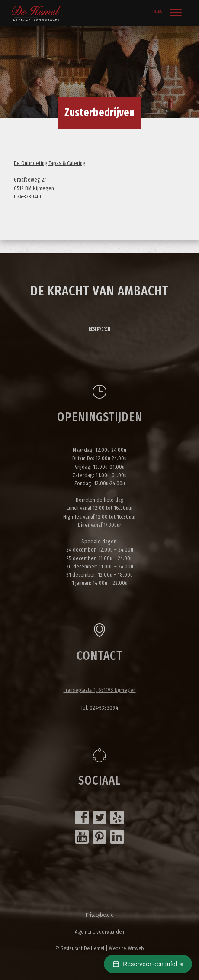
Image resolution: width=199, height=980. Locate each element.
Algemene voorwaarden (99, 932)
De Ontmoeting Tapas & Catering (50, 163)
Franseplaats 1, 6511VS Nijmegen (100, 690)
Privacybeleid (100, 915)
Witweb (136, 948)
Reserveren (99, 329)
